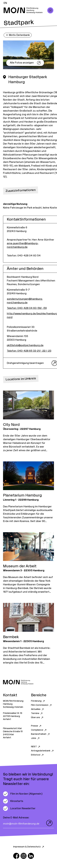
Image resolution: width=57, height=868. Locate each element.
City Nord (11, 425)
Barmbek (11, 637)
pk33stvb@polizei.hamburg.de (25, 345)
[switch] (23, 794)
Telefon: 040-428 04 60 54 (24, 256)
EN (5, 3)
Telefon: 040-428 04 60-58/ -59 (27, 308)
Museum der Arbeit (20, 566)
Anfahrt (7, 719)
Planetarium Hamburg (22, 495)
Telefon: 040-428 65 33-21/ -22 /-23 (29, 351)
